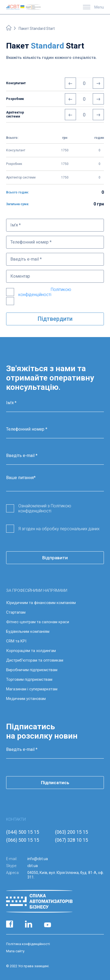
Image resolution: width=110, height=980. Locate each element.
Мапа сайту (15, 951)
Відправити (55, 558)
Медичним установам (26, 699)
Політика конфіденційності (28, 944)
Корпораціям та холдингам (31, 651)
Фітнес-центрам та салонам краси (38, 622)
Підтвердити (55, 319)
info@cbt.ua (38, 859)
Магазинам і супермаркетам (32, 689)
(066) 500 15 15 (23, 840)
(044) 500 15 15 (23, 832)
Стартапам (16, 612)
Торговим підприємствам (29, 679)
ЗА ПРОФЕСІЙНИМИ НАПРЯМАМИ (37, 590)
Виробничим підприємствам (32, 670)
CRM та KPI (16, 641)
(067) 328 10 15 (71, 840)
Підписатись (55, 783)
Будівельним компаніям (28, 631)
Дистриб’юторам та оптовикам (35, 660)
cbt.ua (33, 866)
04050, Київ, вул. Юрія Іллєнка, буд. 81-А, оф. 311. (66, 875)
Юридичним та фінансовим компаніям (41, 603)
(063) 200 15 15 (71, 832)
